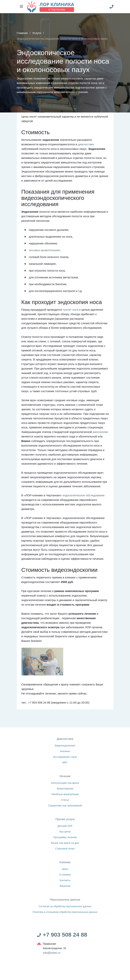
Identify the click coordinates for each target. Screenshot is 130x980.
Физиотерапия (65, 789)
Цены (65, 869)
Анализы (65, 751)
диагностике (86, 144)
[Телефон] (111, 7)
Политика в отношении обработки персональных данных (65, 912)
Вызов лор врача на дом (65, 843)
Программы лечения (65, 837)
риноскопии (100, 432)
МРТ (65, 763)
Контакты (65, 880)
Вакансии (65, 886)
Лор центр (65, 832)
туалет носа (71, 310)
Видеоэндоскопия (65, 746)
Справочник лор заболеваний (65, 806)
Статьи (65, 800)
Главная (22, 33)
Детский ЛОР (65, 826)
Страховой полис (65, 849)
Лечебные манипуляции (65, 794)
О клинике (65, 875)
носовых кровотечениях (45, 250)
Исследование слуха (65, 757)
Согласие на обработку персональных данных (65, 906)
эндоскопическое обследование (84, 495)
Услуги (37, 33)
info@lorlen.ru (52, 953)
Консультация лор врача (65, 783)
